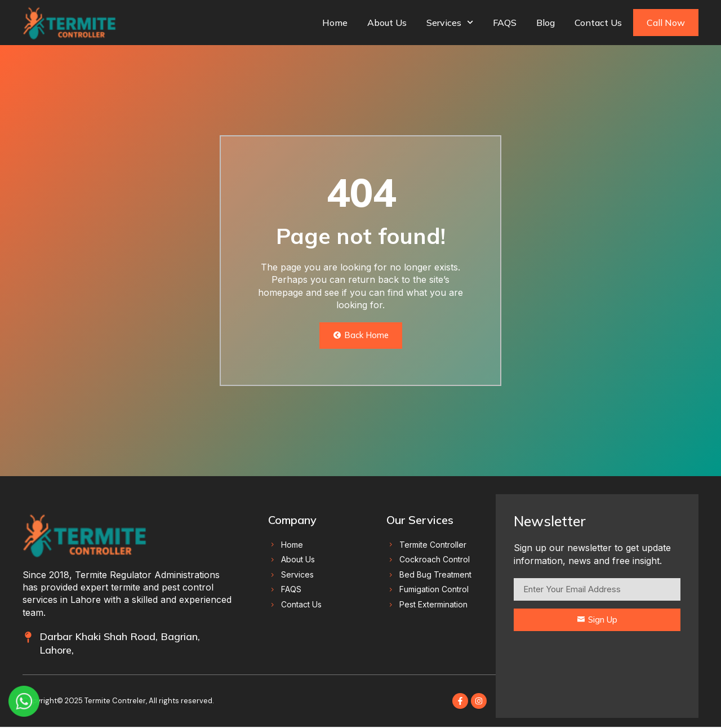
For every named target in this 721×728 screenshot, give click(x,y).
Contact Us (598, 23)
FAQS (505, 23)
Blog (546, 23)
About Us (387, 23)
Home (335, 23)
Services (450, 22)
